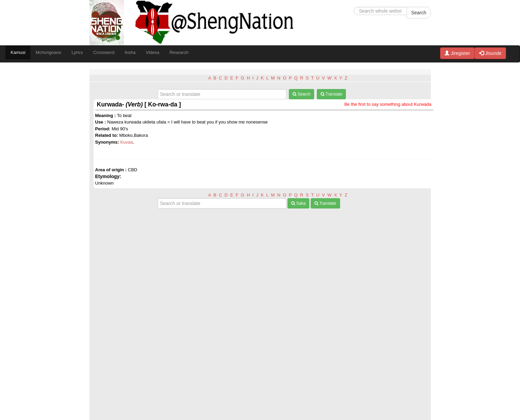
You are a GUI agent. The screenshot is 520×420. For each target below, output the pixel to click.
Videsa (153, 52)
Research (179, 52)
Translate (332, 94)
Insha (130, 52)
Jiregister (457, 53)
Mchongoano (48, 52)
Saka (298, 203)
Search (419, 13)
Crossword (104, 52)
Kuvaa (127, 142)
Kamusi (18, 52)
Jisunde (490, 53)
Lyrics (77, 52)
